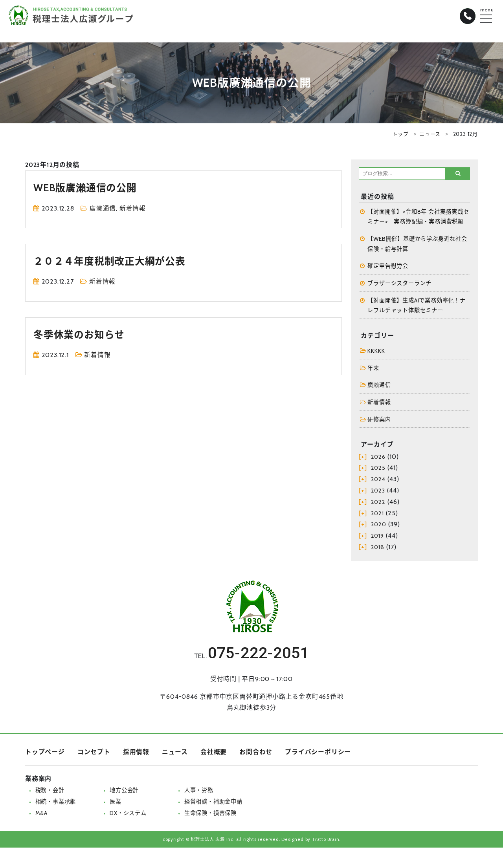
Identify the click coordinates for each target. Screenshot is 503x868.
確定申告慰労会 (388, 267)
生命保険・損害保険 (210, 814)
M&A (41, 814)
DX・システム (128, 814)
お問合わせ (256, 754)
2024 (378, 481)
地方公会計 (124, 792)
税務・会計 (50, 792)
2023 (378, 492)
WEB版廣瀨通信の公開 (87, 188)
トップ (400, 134)
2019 (377, 537)
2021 (377, 515)
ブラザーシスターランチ (399, 284)
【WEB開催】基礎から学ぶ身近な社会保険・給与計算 (418, 244)
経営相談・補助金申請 (213, 803)
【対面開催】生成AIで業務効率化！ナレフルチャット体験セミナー (416, 306)
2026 (378, 458)
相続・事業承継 (56, 803)
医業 (116, 803)
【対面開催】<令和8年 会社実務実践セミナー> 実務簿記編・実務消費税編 (418, 217)
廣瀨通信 (103, 208)
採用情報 (136, 754)
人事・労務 (199, 792)
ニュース (430, 134)
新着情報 (133, 208)
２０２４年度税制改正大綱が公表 (112, 261)
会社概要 (214, 754)
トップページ (45, 754)
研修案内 (379, 421)
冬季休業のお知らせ (81, 334)
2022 (378, 503)
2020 (379, 526)
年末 (373, 369)
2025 (378, 469)
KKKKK (376, 352)
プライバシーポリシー (318, 754)
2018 (378, 549)
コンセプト (94, 754)
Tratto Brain (326, 841)
